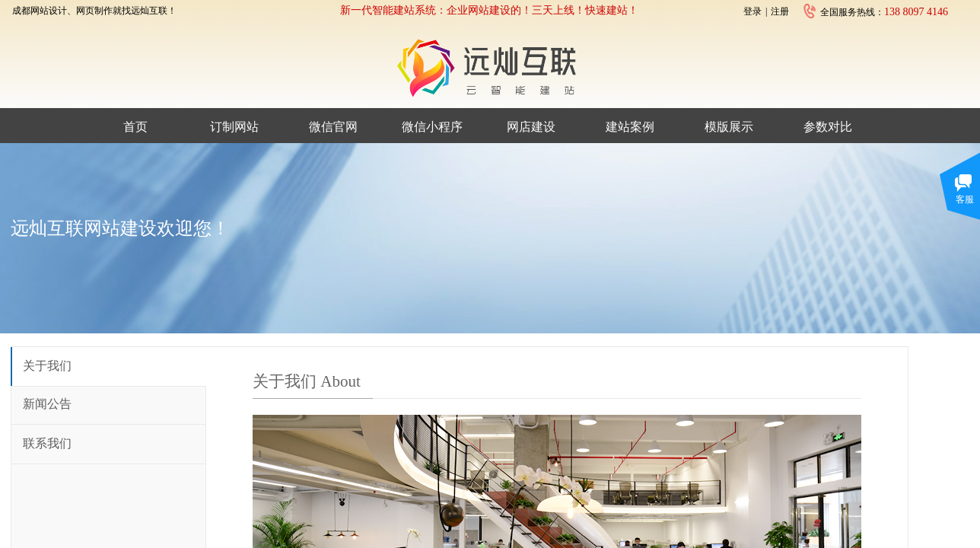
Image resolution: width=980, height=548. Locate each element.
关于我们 (47, 366)
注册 (780, 11)
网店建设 (531, 127)
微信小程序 (432, 127)
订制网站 (234, 127)
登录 (752, 11)
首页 (135, 127)
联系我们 (47, 443)
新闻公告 (47, 404)
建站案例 (630, 127)
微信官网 (333, 127)
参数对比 (828, 127)
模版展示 (729, 127)
